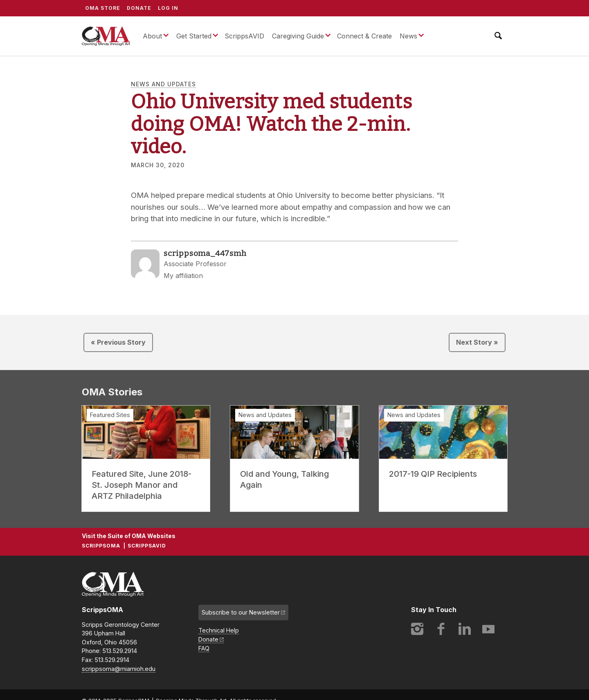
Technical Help (219, 630)
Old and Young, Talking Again (284, 479)
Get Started (194, 36)
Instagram (417, 629)
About (152, 36)
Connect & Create (364, 36)
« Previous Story (118, 342)
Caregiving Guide (298, 36)
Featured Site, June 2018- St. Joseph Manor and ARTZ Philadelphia (142, 485)
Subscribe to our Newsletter (241, 612)
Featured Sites (110, 415)
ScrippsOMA (106, 36)
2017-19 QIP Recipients (433, 474)
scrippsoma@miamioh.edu (119, 669)
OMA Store (103, 8)
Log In (168, 8)
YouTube (488, 629)
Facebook (441, 629)
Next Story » (477, 342)
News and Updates (163, 84)
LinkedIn (465, 629)
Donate (139, 8)
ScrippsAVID (244, 36)
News (408, 36)
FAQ (204, 648)
